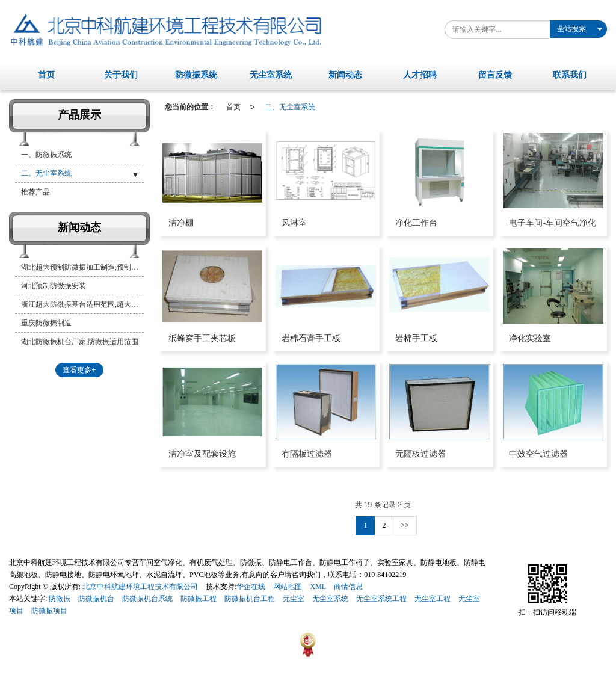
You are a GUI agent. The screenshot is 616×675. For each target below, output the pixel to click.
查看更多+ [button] (79, 370)
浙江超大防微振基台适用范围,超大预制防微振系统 (82, 304)
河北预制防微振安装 (54, 286)
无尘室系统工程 (381, 599)
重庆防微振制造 (46, 323)
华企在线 (251, 587)
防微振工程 (199, 599)
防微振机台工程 (250, 599)
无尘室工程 (433, 599)
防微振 (60, 599)
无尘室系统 (330, 599)
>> (405, 525)
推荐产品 (35, 192)
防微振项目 (49, 611)
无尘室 (294, 599)
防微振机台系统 (147, 599)
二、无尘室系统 (290, 107)
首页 (233, 107)
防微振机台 (96, 599)
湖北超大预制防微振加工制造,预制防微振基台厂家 (82, 267)
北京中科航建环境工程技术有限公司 (140, 587)
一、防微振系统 (46, 155)
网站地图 (288, 587)
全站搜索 (571, 29)
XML (318, 587)
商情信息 (348, 587)
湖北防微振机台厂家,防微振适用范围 (80, 342)
